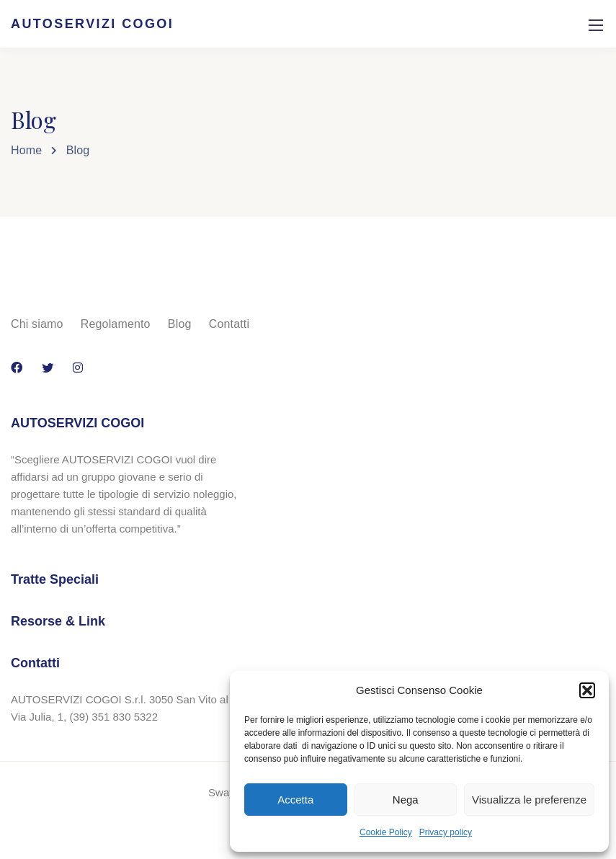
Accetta (295, 800)
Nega (406, 800)
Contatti (229, 324)
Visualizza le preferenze (529, 800)
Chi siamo (37, 324)
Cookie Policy (386, 832)
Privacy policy (446, 832)
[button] (587, 690)
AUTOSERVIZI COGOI (92, 24)
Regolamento (116, 324)
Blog (180, 324)
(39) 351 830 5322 (113, 717)
